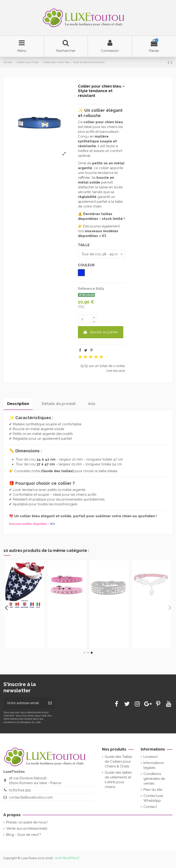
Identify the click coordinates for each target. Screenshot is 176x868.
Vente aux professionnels (27, 828)
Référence (86, 289)
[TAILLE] (101, 254)
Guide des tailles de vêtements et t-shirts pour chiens (118, 780)
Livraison (151, 757)
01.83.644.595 (20, 790)
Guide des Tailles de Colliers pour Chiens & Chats (118, 761)
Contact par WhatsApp (153, 798)
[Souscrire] (50, 703)
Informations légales (154, 765)
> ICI (103, 236)
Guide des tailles (57, 471)
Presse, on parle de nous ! (27, 822)
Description (18, 404)
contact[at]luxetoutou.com (31, 797)
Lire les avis (116, 371)
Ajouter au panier (101, 332)
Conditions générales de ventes (154, 779)
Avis (92, 404)
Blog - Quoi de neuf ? (24, 835)
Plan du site (153, 790)
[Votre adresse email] (24, 703)
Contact (150, 807)
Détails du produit (59, 404)
